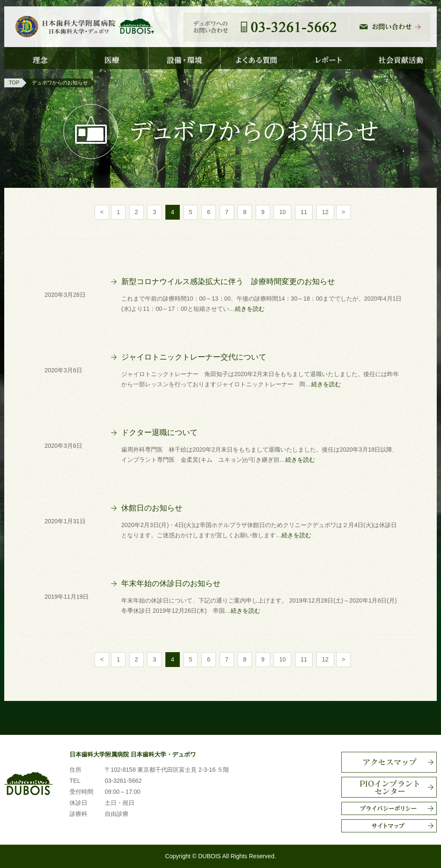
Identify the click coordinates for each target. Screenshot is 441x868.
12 (325, 212)
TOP (14, 83)
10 (282, 212)
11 (304, 212)
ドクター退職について (159, 433)
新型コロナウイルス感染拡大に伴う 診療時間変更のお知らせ (228, 282)
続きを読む (250, 309)
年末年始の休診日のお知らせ (171, 583)
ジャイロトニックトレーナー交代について (194, 357)
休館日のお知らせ (152, 508)
